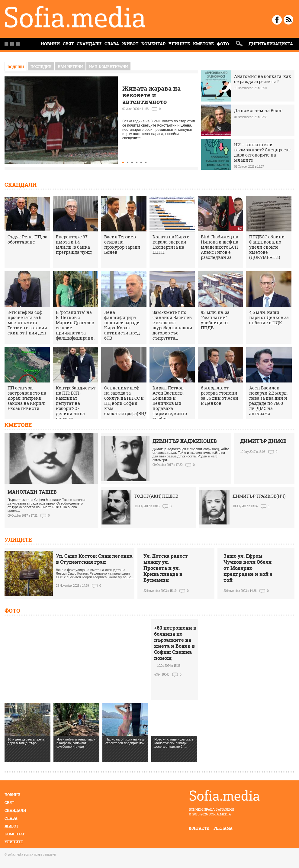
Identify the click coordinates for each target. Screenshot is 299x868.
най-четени (70, 67)
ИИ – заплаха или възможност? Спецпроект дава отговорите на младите (263, 152)
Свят (68, 44)
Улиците (179, 44)
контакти (199, 828)
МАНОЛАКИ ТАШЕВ (32, 492)
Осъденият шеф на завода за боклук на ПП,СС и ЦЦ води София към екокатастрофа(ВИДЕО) (129, 401)
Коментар (153, 44)
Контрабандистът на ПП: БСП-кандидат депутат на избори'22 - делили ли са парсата (76, 403)
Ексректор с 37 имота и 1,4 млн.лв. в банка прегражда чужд (74, 244)
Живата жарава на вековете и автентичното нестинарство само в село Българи (155, 102)
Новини (12, 795)
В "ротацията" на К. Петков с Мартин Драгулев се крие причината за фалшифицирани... (76, 325)
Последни (41, 67)
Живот (130, 44)
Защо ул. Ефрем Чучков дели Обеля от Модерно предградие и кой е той (248, 568)
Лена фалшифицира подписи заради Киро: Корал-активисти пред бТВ (122, 325)
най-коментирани (108, 67)
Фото (223, 44)
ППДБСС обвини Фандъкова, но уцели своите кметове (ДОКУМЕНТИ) (267, 247)
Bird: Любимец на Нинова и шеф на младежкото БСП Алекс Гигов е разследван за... (220, 247)
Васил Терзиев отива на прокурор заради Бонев (122, 244)
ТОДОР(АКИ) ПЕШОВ (156, 496)
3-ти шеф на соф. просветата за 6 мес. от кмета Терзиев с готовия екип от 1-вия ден (27, 323)
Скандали (89, 44)
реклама (223, 828)
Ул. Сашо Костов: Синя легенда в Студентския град (94, 559)
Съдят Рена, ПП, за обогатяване (27, 239)
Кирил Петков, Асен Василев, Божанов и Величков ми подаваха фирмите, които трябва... (170, 403)
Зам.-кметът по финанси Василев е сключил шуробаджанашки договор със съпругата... (172, 325)
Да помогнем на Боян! (258, 110)
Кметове (203, 44)
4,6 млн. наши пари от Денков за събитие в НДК (269, 317)
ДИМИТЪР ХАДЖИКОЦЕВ (185, 441)
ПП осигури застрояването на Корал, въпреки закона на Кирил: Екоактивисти (27, 398)
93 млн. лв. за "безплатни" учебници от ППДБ (215, 320)
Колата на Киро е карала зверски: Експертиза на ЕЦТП (171, 244)
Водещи (16, 67)
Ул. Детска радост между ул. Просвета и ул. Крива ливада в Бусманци (166, 568)
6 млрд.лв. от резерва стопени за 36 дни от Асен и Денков (220, 395)
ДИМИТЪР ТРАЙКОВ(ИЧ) (259, 496)
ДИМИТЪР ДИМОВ (263, 441)
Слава (112, 44)
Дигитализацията (271, 44)
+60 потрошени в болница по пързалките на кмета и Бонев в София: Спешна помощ (175, 643)
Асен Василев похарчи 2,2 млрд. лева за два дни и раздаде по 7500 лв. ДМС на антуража (268, 401)
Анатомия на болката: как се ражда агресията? (263, 79)
